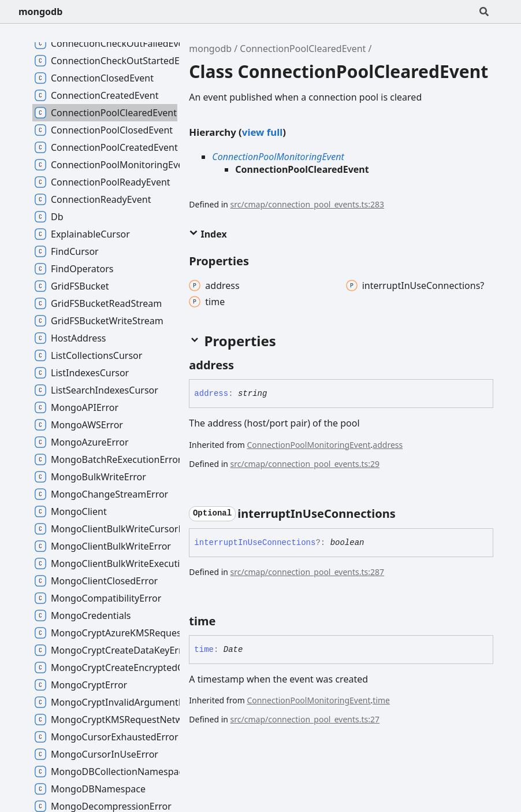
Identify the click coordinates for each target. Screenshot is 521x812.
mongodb (40, 12)
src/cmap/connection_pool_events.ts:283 (307, 204)
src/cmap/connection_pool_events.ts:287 (307, 572)
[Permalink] (244, 365)
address (388, 445)
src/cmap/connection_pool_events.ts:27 (305, 719)
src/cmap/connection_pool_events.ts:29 (305, 464)
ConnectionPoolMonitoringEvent (278, 157)
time (381, 700)
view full (262, 132)
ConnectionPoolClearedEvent (303, 49)
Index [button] (208, 234)
